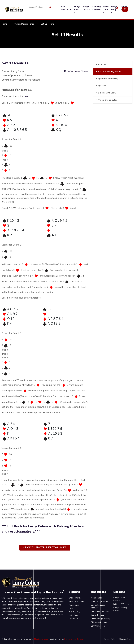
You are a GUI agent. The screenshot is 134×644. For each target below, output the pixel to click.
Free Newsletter (66, 8)
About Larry (106, 9)
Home (4, 24)
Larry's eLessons (98, 626)
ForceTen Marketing (74, 639)
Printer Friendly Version (76, 71)
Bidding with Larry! (107, 93)
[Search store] (40, 7)
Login (125, 9)
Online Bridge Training (100, 619)
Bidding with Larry (99, 622)
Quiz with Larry (97, 615)
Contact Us (73, 619)
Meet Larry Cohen (77, 601)
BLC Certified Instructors (74, 614)
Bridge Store (114, 9)
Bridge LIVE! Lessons (123, 604)
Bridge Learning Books (120, 609)
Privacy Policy (110, 639)
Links (71, 609)
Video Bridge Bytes (108, 100)
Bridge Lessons (86, 8)
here (26, 96)
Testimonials (74, 605)
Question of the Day (108, 79)
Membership (96, 598)
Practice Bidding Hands (24, 24)
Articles (102, 64)
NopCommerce (41, 639)
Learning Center (97, 8)
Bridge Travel (77, 9)
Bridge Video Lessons (119, 599)
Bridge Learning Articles (98, 606)
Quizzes (102, 86)
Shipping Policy (126, 639)
